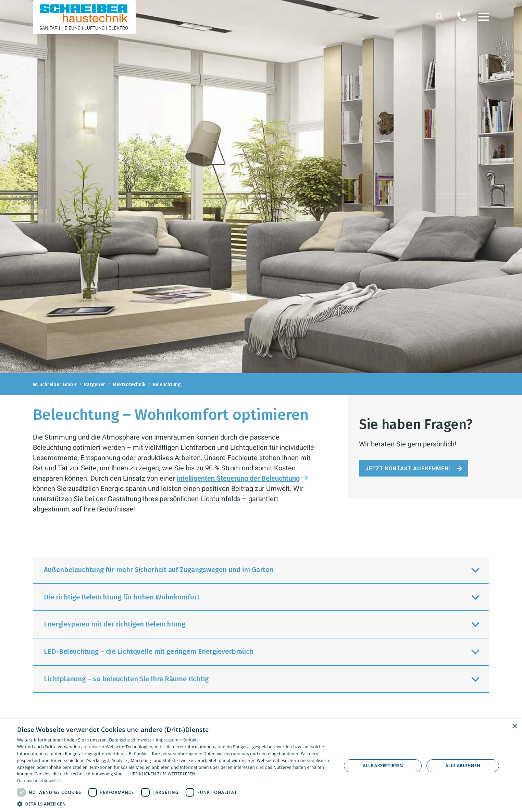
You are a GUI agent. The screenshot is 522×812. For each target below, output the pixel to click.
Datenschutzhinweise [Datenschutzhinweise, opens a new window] (39, 781)
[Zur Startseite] (84, 17)
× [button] (514, 727)
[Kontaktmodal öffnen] (462, 17)
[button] (484, 17)
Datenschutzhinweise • (132, 740)
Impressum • (169, 740)
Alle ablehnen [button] (463, 766)
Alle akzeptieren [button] (383, 766)
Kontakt (190, 740)
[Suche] (440, 17)
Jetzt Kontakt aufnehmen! (408, 468)
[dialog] (261, 766)
